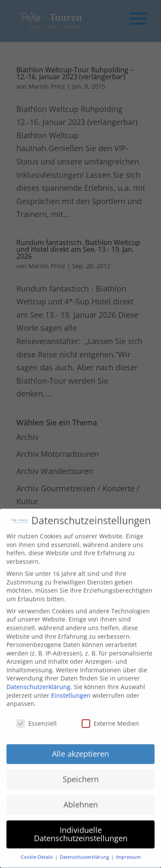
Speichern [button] (81, 772)
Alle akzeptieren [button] (80, 747)
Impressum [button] (128, 850)
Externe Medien (110, 716)
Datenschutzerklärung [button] (85, 850)
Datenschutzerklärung (38, 680)
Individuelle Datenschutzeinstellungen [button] (81, 827)
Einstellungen (71, 688)
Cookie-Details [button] (37, 850)
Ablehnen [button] (81, 797)
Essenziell (36, 716)
